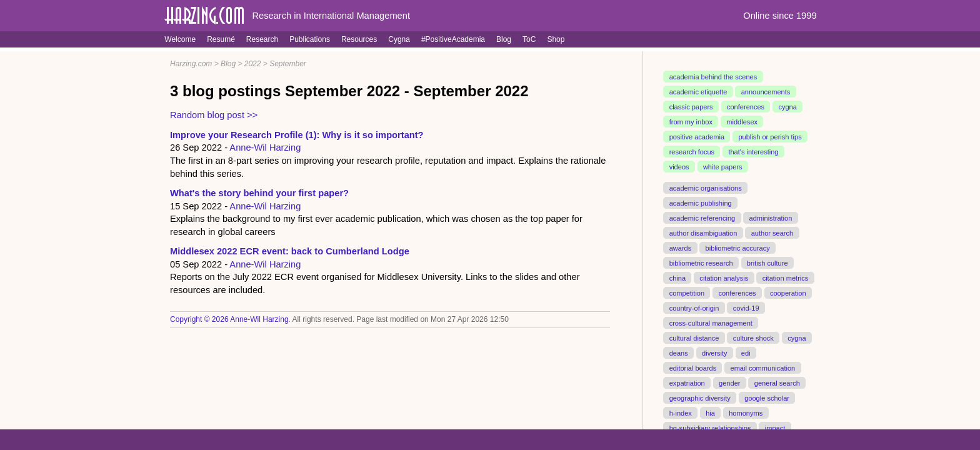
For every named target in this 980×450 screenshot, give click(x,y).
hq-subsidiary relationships (710, 427)
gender (729, 382)
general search (777, 382)
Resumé (221, 39)
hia (710, 412)
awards (681, 247)
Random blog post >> (214, 115)
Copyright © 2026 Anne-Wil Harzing (229, 319)
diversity (715, 352)
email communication (762, 367)
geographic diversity (700, 397)
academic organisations (706, 188)
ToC (529, 39)
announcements (766, 92)
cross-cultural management (711, 322)
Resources (359, 39)
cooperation (788, 292)
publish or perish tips (770, 137)
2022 (253, 64)
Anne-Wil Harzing (265, 147)
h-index (681, 412)
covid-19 (746, 307)
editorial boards (693, 367)
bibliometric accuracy (738, 247)
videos (679, 167)
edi (746, 352)
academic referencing (702, 218)
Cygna (399, 39)
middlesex (742, 122)
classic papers (691, 107)
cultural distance (694, 337)
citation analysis (724, 277)
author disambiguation (703, 233)
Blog (504, 39)
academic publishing (701, 203)
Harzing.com (191, 64)
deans (679, 352)
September (288, 64)
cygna (787, 107)
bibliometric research (701, 262)
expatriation (687, 382)
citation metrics (786, 277)
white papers (723, 167)
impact (775, 427)
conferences (746, 107)
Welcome (180, 39)
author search (772, 233)
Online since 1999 (780, 16)
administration (771, 218)
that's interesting (753, 152)
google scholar (767, 397)
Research (262, 39)
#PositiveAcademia (453, 39)
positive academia (697, 137)
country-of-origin (694, 307)
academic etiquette (698, 92)
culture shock (753, 337)
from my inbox (691, 122)
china (677, 277)
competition (687, 292)
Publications (310, 39)
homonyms (746, 412)
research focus (692, 152)
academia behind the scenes (713, 77)
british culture (767, 262)
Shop (556, 39)
